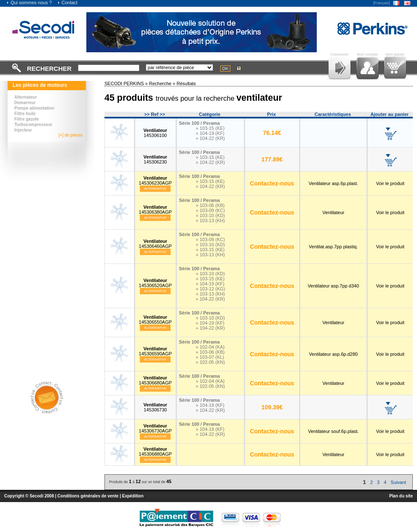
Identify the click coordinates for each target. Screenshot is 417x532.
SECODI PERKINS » (127, 83)
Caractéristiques (333, 114)
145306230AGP (155, 180)
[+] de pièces (71, 135)
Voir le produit (390, 183)
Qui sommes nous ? (29, 3)
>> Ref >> (155, 114)
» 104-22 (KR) (210, 138)
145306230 (155, 159)
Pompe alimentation (34, 108)
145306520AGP (155, 283)
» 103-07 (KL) (210, 357)
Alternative (155, 189)
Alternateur (25, 97)
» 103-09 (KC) (210, 210)
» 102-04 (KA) (210, 347)
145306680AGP (155, 380)
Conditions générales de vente (88, 496)
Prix (271, 114)
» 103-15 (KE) (210, 128)
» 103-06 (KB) (210, 205)
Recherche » (163, 83)
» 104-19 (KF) (210, 133)
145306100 (155, 133)
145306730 (155, 407)
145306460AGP (155, 244)
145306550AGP (155, 320)
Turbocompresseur (33, 125)
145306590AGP (155, 351)
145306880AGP (155, 451)
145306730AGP (155, 428)
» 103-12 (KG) (211, 289)
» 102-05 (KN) (210, 362)
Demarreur (25, 103)
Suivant (398, 482)
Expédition (133, 496)
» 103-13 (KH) (210, 220)
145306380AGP (155, 210)
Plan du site (401, 496)
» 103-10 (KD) (210, 215)
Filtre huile (25, 114)
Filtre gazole (27, 119)
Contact (67, 3)
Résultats (186, 83)
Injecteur (23, 130)
